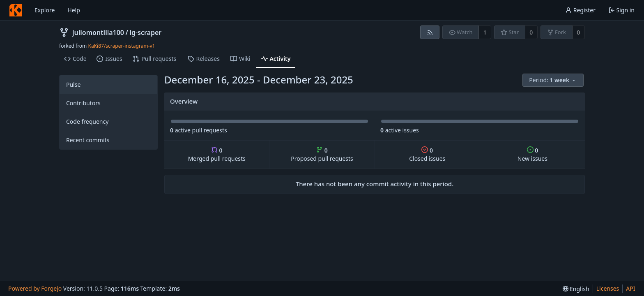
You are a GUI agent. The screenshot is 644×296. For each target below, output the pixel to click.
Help (74, 10)
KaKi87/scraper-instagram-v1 (121, 46)
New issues (532, 154)
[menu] (554, 80)
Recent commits (88, 140)
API (630, 288)
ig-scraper (145, 32)
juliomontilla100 (98, 32)
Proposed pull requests (322, 154)
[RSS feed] (430, 32)
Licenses (608, 288)
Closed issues (427, 154)
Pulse (73, 84)
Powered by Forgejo (35, 288)
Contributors (83, 103)
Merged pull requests (217, 154)
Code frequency (87, 121)
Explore (45, 10)
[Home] (16, 10)
